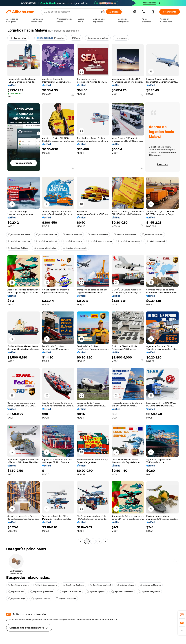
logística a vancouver (70, 592)
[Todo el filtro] (18, 38)
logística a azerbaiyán (19, 234)
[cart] (144, 12)
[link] (182, 615)
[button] (103, 12)
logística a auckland (100, 585)
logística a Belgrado (46, 234)
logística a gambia (73, 241)
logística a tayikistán (149, 592)
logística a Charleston (19, 241)
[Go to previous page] (81, 541)
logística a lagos (125, 585)
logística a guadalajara (42, 592)
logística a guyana (96, 592)
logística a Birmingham (45, 248)
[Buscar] (114, 12)
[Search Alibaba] (71, 12)
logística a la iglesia (98, 234)
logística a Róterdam (122, 592)
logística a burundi (155, 241)
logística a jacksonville (125, 234)
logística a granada (66, 599)
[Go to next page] (105, 541)
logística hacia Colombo (100, 241)
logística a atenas (41, 599)
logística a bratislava (19, 585)
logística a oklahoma (150, 585)
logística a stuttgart (152, 234)
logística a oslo (16, 592)
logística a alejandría (47, 241)
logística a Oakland (18, 248)
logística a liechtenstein (75, 248)
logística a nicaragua (129, 241)
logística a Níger (17, 599)
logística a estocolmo (46, 585)
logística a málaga (72, 234)
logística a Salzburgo (74, 585)
